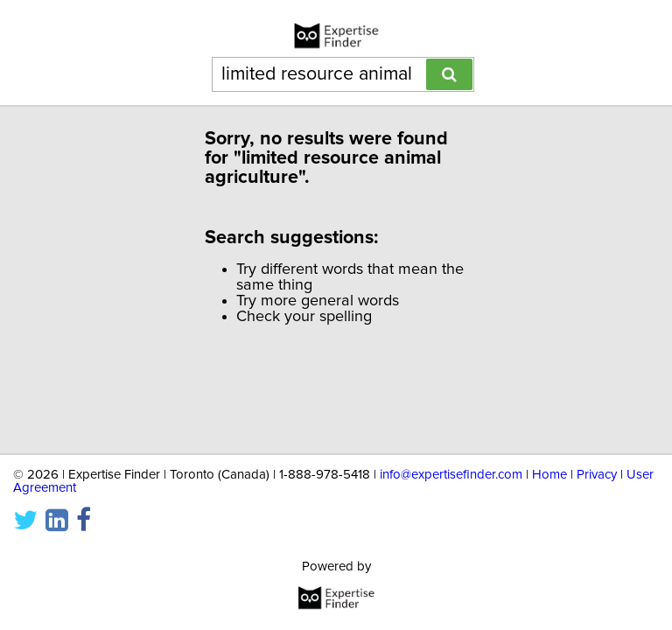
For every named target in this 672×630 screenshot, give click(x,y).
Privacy (597, 468)
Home (549, 468)
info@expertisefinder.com (451, 468)
